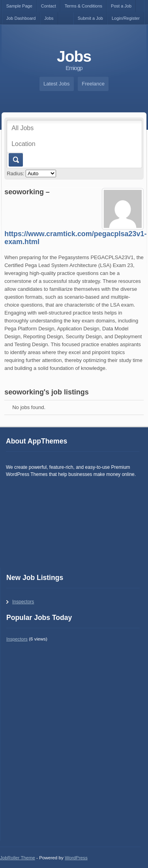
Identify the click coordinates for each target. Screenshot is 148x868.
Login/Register (126, 18)
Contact (49, 6)
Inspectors (23, 602)
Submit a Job (90, 18)
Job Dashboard (21, 18)
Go (15, 160)
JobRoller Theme (18, 858)
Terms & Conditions (83, 6)
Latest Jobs (57, 84)
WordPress (76, 858)
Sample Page (19, 6)
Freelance (93, 84)
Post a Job (121, 6)
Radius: (15, 173)
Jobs (49, 18)
